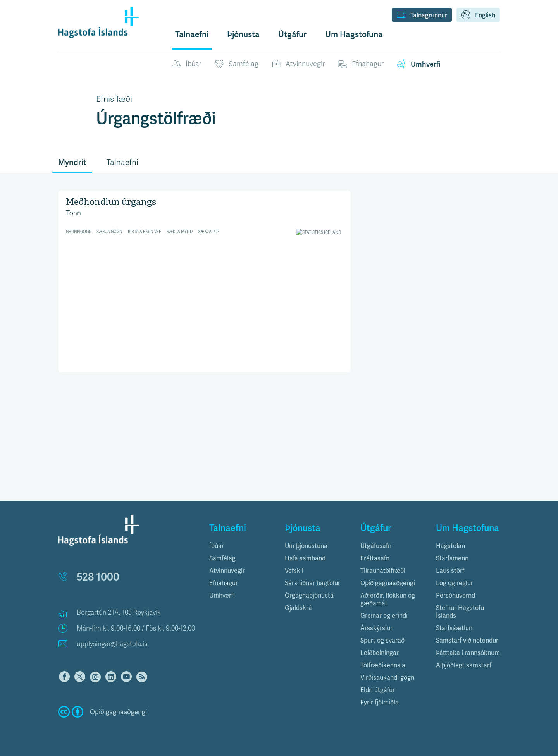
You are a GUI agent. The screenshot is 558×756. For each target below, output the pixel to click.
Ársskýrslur (376, 628)
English (478, 15)
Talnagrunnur (422, 15)
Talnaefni (192, 34)
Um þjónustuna (306, 546)
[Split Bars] (204, 280)
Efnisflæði (114, 99)
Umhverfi (419, 64)
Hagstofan (450, 546)
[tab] (241, 546)
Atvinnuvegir (298, 64)
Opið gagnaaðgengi (388, 583)
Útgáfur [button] (292, 34)
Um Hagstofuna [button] (354, 34)
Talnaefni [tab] (122, 162)
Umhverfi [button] (222, 595)
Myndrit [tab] (72, 162)
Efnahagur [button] (224, 583)
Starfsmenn (452, 558)
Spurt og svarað (382, 640)
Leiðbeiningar (380, 653)
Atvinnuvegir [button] (227, 571)
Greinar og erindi (384, 616)
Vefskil (294, 571)
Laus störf (450, 571)
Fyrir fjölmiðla (380, 702)
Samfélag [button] (222, 558)
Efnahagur (361, 64)
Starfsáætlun (454, 628)
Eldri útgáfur (378, 690)
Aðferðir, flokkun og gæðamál (388, 599)
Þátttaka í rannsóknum (468, 653)
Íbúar (187, 64)
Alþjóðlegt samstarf (464, 665)
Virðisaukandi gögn (387, 678)
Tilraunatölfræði (383, 571)
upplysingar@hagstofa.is (112, 644)
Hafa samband (305, 558)
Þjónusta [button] (243, 34)
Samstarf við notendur (467, 640)
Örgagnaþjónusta (309, 595)
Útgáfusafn (376, 546)
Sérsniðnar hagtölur (313, 583)
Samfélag (237, 64)
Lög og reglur (455, 583)
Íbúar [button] (217, 546)
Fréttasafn (375, 558)
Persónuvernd (456, 595)
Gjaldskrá (298, 608)
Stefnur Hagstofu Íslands (460, 612)
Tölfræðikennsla (383, 665)
